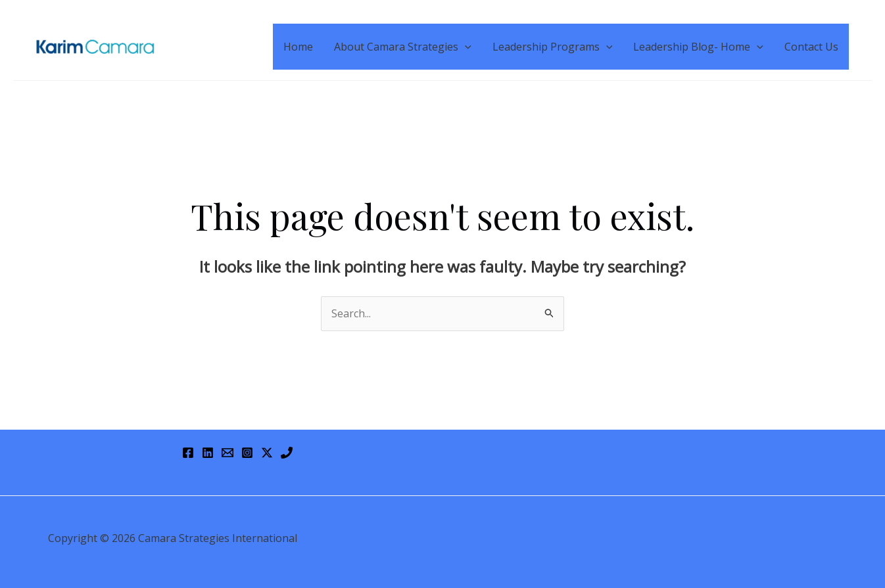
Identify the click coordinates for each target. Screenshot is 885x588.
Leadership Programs (553, 47)
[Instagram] (247, 453)
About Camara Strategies (403, 47)
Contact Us (811, 47)
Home (298, 47)
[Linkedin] (208, 453)
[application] (465, 47)
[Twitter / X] (267, 453)
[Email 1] (227, 453)
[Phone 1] (287, 453)
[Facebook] (188, 453)
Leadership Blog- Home (698, 47)
